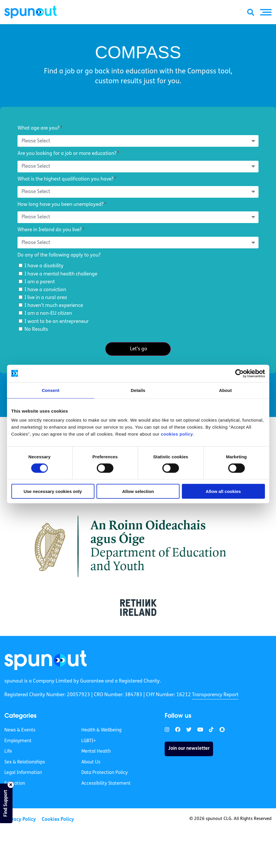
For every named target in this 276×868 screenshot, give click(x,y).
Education (15, 784)
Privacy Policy (20, 820)
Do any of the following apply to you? (59, 255)
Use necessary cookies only (53, 491)
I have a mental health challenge (61, 274)
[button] (266, 12)
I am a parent (40, 282)
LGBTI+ (89, 741)
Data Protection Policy (104, 773)
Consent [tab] (51, 390)
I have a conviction (45, 290)
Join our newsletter (189, 749)
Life (8, 752)
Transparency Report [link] (215, 695)
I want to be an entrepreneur (57, 322)
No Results (36, 329)
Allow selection (138, 491)
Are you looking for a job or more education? (67, 154)
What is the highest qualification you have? (65, 179)
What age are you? (38, 128)
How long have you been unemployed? (60, 205)
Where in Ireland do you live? (50, 230)
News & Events (20, 731)
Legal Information (23, 773)
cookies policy (177, 434)
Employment (18, 741)
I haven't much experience (54, 306)
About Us (91, 762)
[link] (46, 660)
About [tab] (226, 390)
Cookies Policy (58, 820)
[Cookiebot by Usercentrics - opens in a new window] (239, 373)
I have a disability (44, 266)
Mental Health (96, 752)
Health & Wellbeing (101, 731)
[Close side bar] (11, 785)
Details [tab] (138, 390)
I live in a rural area (46, 298)
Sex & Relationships (25, 762)
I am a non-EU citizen (48, 313)
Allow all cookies (223, 491)
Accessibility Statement (106, 784)
